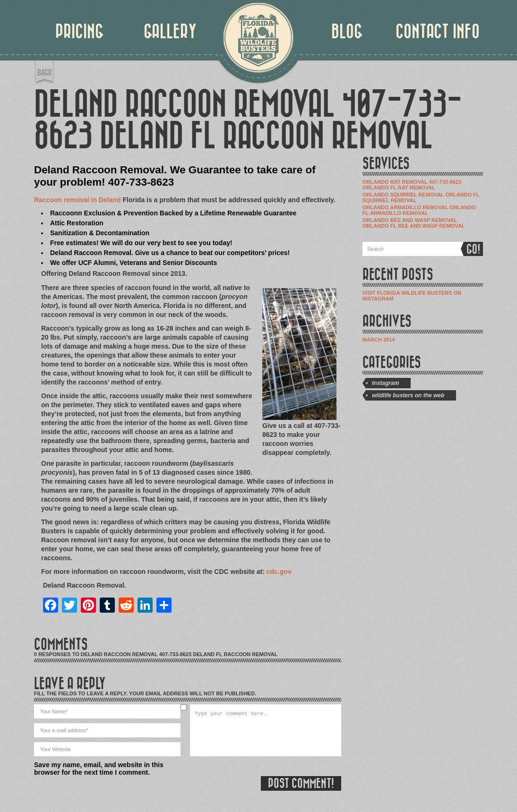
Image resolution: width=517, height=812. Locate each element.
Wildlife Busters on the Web (408, 395)
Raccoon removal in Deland (78, 200)
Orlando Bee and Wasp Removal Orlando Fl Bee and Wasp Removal (414, 223)
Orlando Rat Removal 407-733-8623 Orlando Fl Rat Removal (412, 185)
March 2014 (379, 340)
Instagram (385, 383)
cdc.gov (279, 572)
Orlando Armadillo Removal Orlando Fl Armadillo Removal (419, 210)
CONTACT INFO (438, 32)
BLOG (347, 32)
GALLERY (170, 32)
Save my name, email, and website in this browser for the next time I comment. (99, 769)
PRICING (80, 32)
